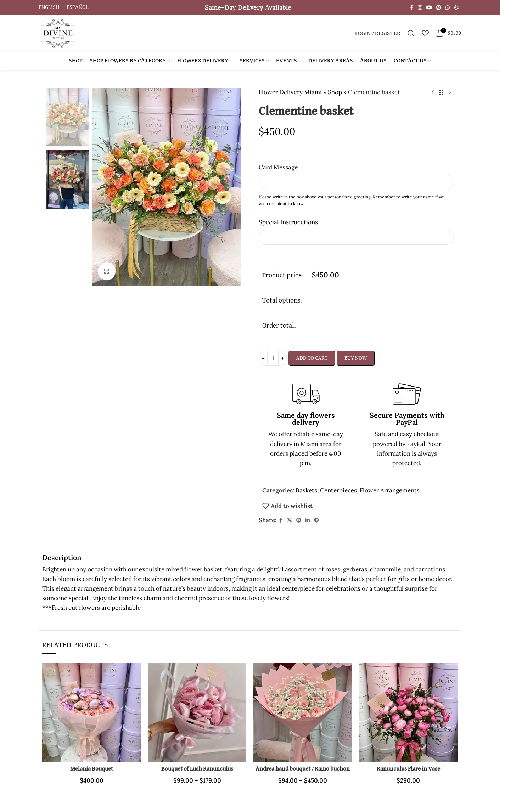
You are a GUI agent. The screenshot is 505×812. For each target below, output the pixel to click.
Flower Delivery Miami (290, 92)
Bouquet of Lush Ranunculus (197, 769)
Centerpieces (338, 490)
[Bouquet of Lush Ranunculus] (197, 712)
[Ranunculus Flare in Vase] (408, 712)
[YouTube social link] (429, 8)
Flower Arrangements (390, 490)
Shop (335, 92)
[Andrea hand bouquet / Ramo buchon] (303, 712)
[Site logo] (58, 33)
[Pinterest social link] (439, 8)
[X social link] (290, 520)
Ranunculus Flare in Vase (408, 769)
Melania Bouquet (92, 769)
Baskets (306, 490)
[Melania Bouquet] (91, 712)
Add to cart (312, 358)
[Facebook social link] (411, 8)
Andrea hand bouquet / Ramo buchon (303, 769)
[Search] (411, 33)
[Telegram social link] (316, 520)
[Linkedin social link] (308, 520)
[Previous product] (433, 93)
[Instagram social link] (420, 8)
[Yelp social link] (456, 8)
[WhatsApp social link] (448, 8)
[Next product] (450, 93)
